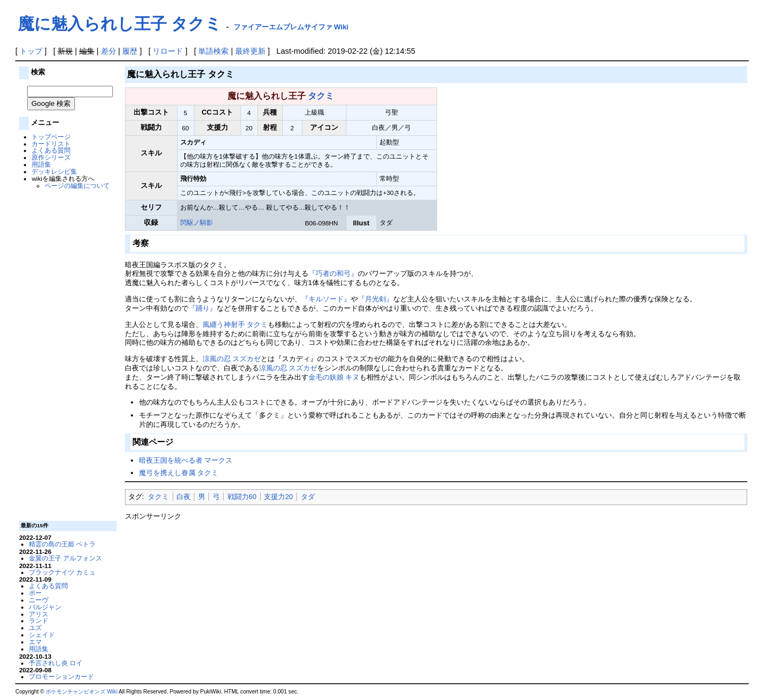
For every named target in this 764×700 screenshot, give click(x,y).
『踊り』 (203, 308)
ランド (39, 620)
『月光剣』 (375, 299)
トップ (31, 51)
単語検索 (213, 51)
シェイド (42, 635)
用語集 (41, 164)
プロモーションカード (61, 676)
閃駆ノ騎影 (197, 222)
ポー (35, 593)
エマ (35, 642)
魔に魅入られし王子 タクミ (120, 24)
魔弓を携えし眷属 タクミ (179, 473)
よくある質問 (51, 150)
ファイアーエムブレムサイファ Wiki (291, 27)
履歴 (130, 51)
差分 (109, 51)
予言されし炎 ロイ (56, 663)
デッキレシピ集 (54, 171)
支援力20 (278, 497)
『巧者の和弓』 (333, 273)
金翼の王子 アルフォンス (65, 558)
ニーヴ (39, 600)
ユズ (35, 628)
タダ (308, 497)
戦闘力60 (242, 497)
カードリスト (51, 144)
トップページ (51, 137)
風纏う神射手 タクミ (235, 324)
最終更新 (250, 51)
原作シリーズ (51, 157)
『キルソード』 (326, 299)
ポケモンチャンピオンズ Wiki (81, 692)
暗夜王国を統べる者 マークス (186, 460)
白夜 (184, 497)
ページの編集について (77, 185)
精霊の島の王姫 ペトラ (62, 544)
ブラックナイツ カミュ (62, 572)
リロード (168, 51)
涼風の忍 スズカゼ (232, 359)
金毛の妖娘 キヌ (334, 377)
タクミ (321, 96)
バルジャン (45, 607)
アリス (39, 614)
